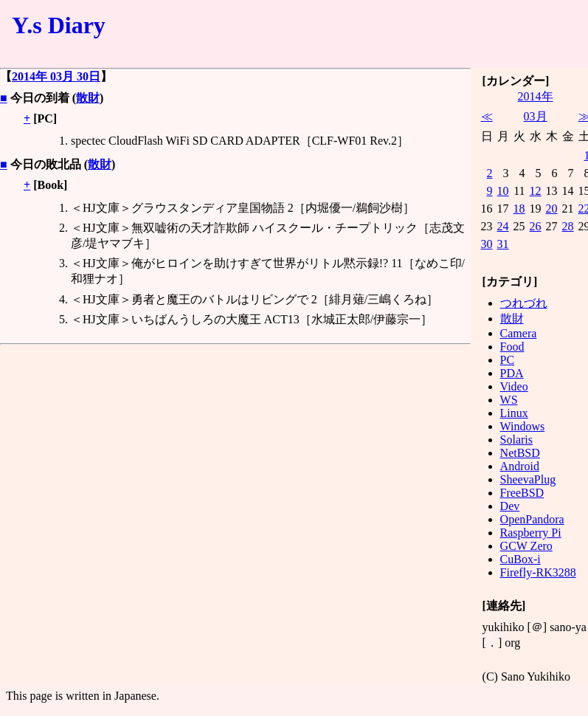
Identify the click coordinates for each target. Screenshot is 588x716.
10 (503, 191)
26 (536, 226)
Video (514, 386)
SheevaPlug (528, 479)
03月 (536, 116)
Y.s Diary (59, 25)
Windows (523, 426)
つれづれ (524, 303)
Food (512, 347)
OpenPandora (532, 519)
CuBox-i (520, 559)
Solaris (516, 440)
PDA (512, 373)
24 (503, 226)
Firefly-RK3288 (538, 572)
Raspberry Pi (531, 533)
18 (519, 209)
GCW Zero (526, 546)
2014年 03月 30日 (56, 76)
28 (568, 226)
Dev (510, 506)
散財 (88, 98)
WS (509, 400)
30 (487, 244)
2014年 (536, 96)
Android (520, 466)
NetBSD (520, 453)
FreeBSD (522, 493)
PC (508, 360)
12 (536, 191)
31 (503, 244)
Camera (519, 333)
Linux (514, 413)
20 (552, 209)
